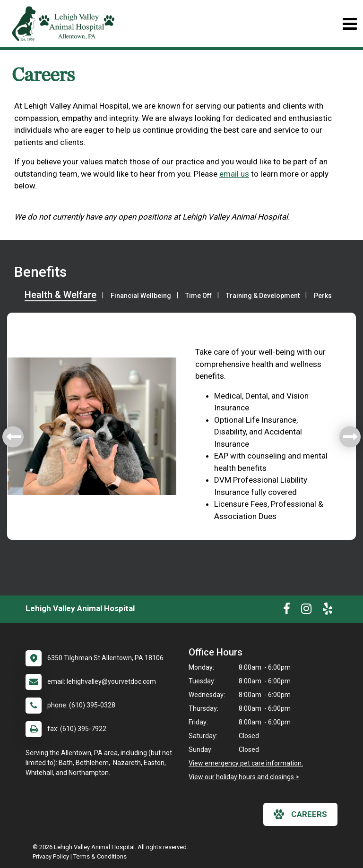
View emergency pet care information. (246, 763)
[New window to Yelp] (328, 611)
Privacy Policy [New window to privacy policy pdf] (51, 856)
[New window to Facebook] (287, 611)
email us (234, 174)
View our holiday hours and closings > (244, 777)
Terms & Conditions (100, 856)
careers (300, 814)
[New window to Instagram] (306, 611)
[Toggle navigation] (350, 24)
